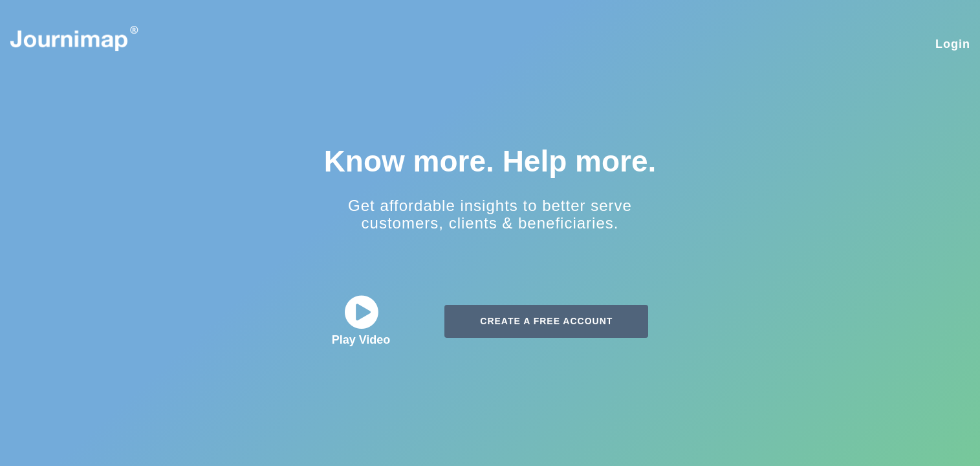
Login (953, 44)
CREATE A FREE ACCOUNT (546, 321)
